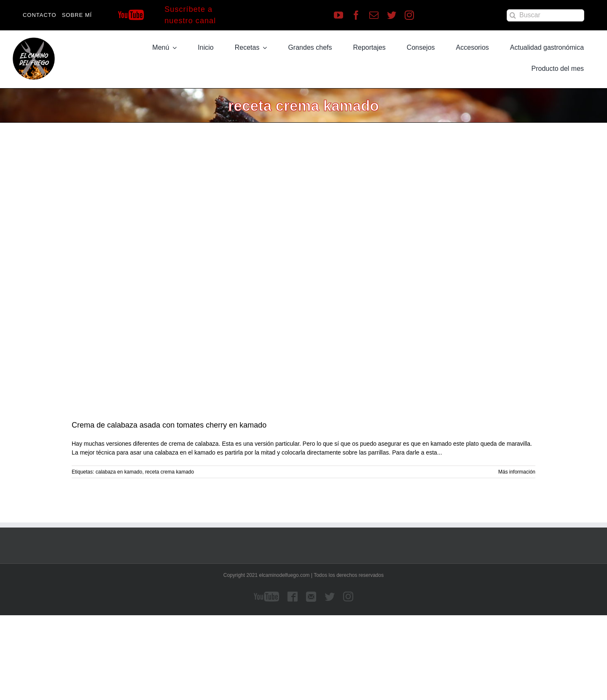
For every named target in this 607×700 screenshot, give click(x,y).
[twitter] (392, 15)
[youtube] (338, 15)
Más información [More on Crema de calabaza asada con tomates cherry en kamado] (517, 472)
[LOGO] (34, 40)
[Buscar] (545, 15)
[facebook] (356, 15)
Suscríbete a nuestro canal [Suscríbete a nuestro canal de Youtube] (190, 15)
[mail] (374, 15)
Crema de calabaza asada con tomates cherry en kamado (169, 425)
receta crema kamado (169, 472)
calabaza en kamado (119, 472)
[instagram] (409, 15)
